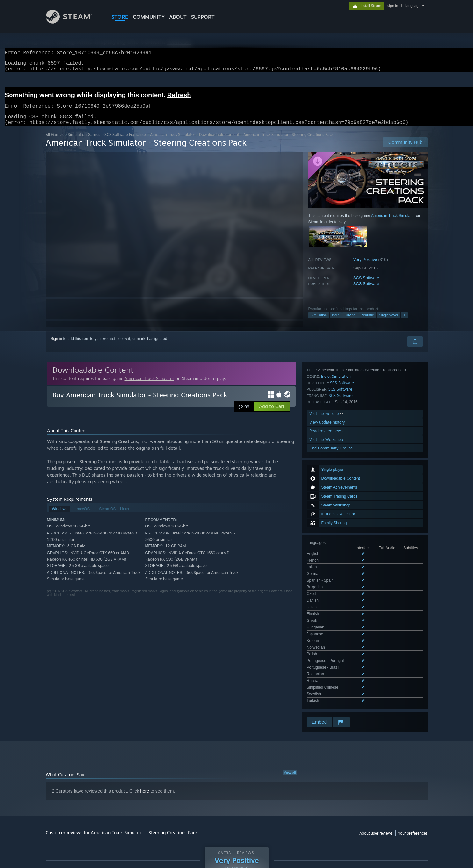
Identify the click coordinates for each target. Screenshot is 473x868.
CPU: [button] (323, 807)
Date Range (169, 787)
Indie (336, 323)
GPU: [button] (344, 807)
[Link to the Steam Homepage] (74, 22)
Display (229, 787)
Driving (350, 323)
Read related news (326, 576)
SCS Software (366, 286)
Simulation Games (84, 142)
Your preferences (413, 726)
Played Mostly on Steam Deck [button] (237, 807)
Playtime (201, 787)
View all (290, 666)
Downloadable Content (219, 142)
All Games (55, 142)
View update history (327, 567)
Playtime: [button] (191, 807)
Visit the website (327, 559)
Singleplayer (389, 323)
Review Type (61, 787)
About (178, 17)
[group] (237, 808)
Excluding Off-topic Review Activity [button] (142, 807)
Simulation (319, 323)
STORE (120, 17)
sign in (393, 6)
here (145, 684)
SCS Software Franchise (125, 142)
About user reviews (376, 726)
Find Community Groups (331, 593)
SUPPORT (203, 17)
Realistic (367, 323)
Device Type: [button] (372, 807)
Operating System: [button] (290, 807)
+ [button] (404, 323)
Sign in (57, 346)
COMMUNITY (149, 17)
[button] (272, 414)
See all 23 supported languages (334, 497)
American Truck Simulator (172, 142)
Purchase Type (99, 787)
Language (136, 787)
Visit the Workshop (326, 584)
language (413, 6)
